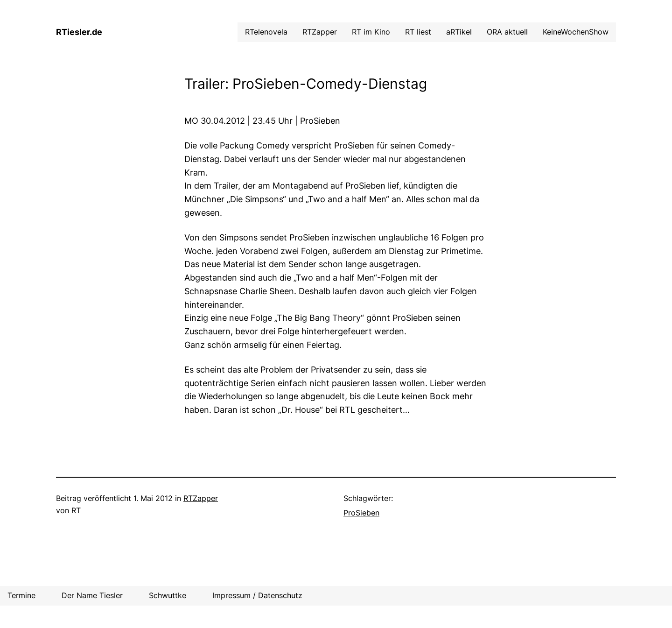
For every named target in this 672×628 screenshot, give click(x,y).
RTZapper (201, 498)
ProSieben (361, 513)
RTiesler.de (79, 32)
